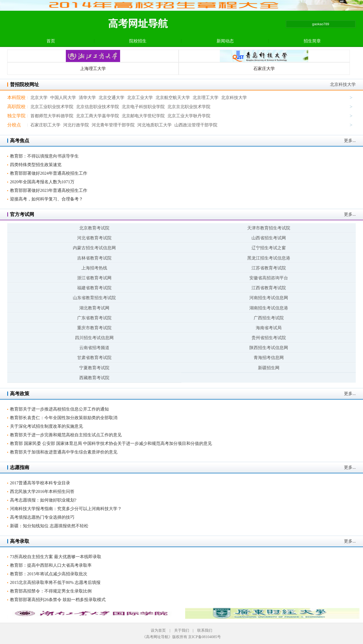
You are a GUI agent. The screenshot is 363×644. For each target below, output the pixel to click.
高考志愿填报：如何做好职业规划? (43, 500)
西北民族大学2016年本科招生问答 (42, 491)
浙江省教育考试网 (94, 278)
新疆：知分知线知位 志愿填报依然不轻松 (49, 526)
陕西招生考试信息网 (269, 348)
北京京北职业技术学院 (189, 107)
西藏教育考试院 (94, 378)
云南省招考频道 (94, 348)
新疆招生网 (269, 368)
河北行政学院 (76, 125)
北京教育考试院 (94, 228)
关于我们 (182, 630)
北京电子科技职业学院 (143, 107)
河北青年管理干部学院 (113, 125)
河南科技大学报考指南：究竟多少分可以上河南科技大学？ (66, 509)
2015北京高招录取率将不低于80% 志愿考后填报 (55, 582)
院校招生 (138, 41)
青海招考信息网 (269, 358)
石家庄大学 (264, 69)
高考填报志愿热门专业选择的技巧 (42, 517)
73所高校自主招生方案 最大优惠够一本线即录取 (56, 557)
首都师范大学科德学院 (52, 116)
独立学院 (16, 116)
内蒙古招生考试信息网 (94, 248)
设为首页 (158, 630)
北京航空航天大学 (173, 98)
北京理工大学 (206, 98)
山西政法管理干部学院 (196, 125)
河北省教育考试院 (94, 238)
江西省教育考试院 (269, 288)
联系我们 (205, 630)
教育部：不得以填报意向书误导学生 (44, 156)
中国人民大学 (63, 98)
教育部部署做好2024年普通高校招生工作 (49, 173)
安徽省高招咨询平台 (269, 278)
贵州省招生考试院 (269, 338)
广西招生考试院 (269, 318)
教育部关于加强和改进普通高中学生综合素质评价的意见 (64, 452)
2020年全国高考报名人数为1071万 (42, 182)
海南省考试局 (269, 328)
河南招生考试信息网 (269, 298)
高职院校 (16, 107)
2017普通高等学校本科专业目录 (40, 483)
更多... (350, 140)
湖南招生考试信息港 (269, 308)
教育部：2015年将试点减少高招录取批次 (49, 574)
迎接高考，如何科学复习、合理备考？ (46, 199)
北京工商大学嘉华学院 (98, 116)
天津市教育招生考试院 (269, 228)
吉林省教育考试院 (94, 258)
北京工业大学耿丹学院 (189, 116)
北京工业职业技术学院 (52, 107)
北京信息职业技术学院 (98, 107)
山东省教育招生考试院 (94, 298)
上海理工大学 (93, 69)
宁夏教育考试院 (94, 368)
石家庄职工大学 (45, 125)
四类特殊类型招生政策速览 (36, 165)
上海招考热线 (94, 268)
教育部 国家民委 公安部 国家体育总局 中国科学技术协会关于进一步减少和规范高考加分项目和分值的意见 (111, 443)
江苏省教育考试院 (269, 268)
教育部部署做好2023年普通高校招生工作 (49, 190)
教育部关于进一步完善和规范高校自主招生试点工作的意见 (66, 435)
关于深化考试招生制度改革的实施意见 (46, 426)
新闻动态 (225, 41)
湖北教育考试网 (94, 308)
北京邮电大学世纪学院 (143, 116)
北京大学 (39, 98)
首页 (51, 41)
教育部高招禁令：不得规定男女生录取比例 (51, 591)
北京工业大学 (140, 98)
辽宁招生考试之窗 (269, 248)
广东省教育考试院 (94, 318)
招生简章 (312, 41)
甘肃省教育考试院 (94, 358)
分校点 (14, 125)
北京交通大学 (112, 98)
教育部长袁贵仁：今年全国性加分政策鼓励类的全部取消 (64, 418)
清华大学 (87, 98)
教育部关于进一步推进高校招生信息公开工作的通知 (59, 409)
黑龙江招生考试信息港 (269, 258)
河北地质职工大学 (154, 125)
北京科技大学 (343, 84)
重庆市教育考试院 (94, 328)
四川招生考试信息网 (94, 338)
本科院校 (16, 98)
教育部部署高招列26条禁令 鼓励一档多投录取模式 (58, 600)
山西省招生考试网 (269, 238)
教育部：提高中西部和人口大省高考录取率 (51, 565)
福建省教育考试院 (94, 288)
